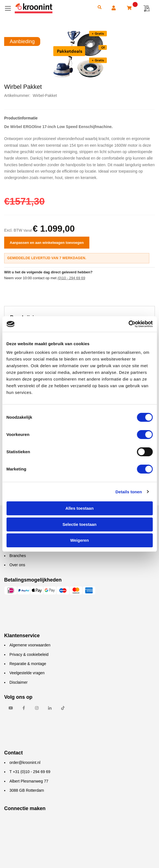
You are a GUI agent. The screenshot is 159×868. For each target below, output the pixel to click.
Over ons (17, 565)
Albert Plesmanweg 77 (29, 781)
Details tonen (129, 492)
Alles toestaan (80, 508)
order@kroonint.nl (25, 762)
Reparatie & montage (28, 664)
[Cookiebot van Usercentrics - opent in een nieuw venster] (128, 324)
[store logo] (52, 8)
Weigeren (79, 540)
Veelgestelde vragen (27, 673)
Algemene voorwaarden (30, 645)
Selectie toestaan (79, 524)
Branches (18, 556)
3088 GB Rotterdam (27, 790)
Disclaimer (18, 682)
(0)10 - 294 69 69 (71, 278)
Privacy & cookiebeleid (29, 654)
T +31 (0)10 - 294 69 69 (30, 772)
